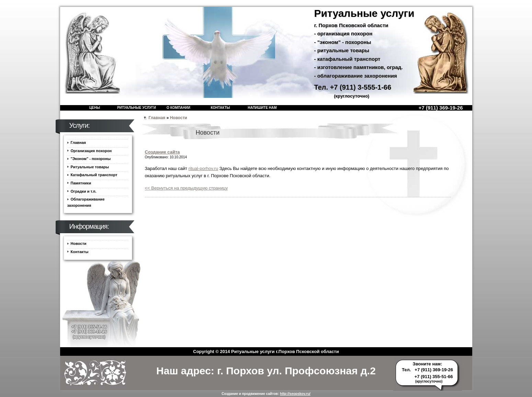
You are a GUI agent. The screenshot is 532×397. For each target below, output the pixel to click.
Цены (95, 108)
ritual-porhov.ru (203, 168)
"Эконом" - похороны (91, 159)
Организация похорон (91, 151)
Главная (157, 118)
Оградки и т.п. (84, 191)
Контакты (220, 108)
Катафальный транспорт (94, 175)
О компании (178, 108)
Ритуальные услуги (137, 108)
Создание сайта (162, 152)
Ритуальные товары (90, 167)
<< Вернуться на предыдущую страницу (186, 188)
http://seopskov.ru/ (295, 394)
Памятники (81, 183)
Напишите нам (262, 108)
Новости (179, 118)
